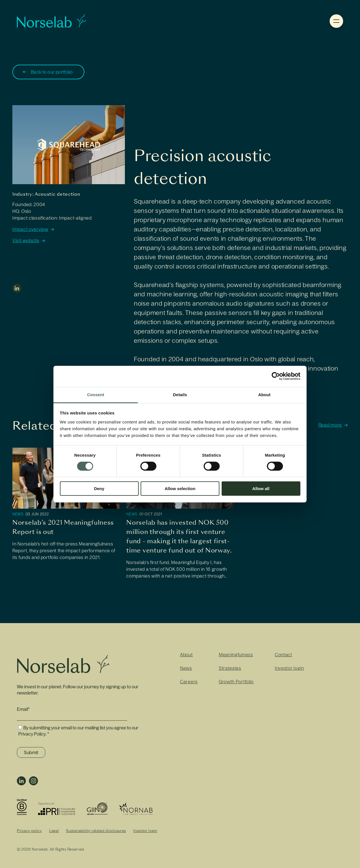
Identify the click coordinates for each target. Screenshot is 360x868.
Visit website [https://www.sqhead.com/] (26, 241)
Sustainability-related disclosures (96, 831)
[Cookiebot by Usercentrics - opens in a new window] (276, 376)
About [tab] (264, 394)
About (186, 655)
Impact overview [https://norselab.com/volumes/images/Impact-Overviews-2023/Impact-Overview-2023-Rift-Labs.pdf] (30, 229)
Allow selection (180, 489)
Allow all (261, 489)
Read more (330, 425)
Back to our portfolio (52, 72)
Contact (283, 655)
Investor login (289, 668)
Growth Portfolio (236, 682)
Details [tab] (180, 394)
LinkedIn (21, 781)
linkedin (17, 288)
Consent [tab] (96, 394)
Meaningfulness (236, 655)
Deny (99, 489)
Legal (54, 831)
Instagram (33, 781)
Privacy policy (29, 831)
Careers (189, 682)
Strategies (230, 668)
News (18, 514)
